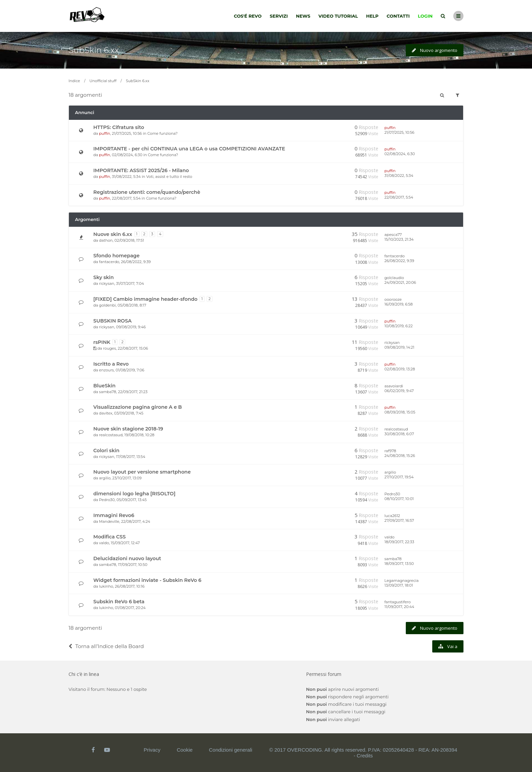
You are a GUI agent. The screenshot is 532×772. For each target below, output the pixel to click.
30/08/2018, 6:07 (399, 434)
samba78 (108, 392)
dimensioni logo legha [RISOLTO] (134, 494)
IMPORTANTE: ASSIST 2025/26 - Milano (141, 170)
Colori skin (106, 451)
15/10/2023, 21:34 (399, 239)
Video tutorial (338, 16)
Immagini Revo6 (114, 515)
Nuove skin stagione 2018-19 (128, 429)
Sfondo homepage (116, 256)
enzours (107, 370)
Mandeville (109, 521)
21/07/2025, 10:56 (399, 132)
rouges (110, 348)
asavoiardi (394, 386)
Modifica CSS (109, 537)
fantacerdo (109, 262)
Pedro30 (107, 500)
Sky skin (103, 277)
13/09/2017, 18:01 (399, 585)
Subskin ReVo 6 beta (119, 602)
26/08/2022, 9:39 (399, 261)
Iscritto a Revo (111, 364)
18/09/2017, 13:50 (399, 564)
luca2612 (392, 516)
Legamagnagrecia (402, 581)
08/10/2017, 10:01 (399, 499)
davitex (106, 413)
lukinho (106, 586)
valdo (104, 543)
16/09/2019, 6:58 (398, 304)
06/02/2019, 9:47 (399, 391)
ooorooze (393, 299)
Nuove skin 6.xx (113, 234)
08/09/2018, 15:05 (400, 412)
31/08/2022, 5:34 (399, 176)
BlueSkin (104, 386)
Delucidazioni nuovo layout (127, 558)
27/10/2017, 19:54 (399, 477)
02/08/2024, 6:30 (400, 154)
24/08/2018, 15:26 (400, 456)
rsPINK (102, 342)
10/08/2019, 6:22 (398, 326)
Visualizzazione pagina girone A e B (138, 407)
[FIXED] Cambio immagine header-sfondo (145, 299)
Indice (74, 81)
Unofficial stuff (103, 81)
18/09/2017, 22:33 (399, 542)
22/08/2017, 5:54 (399, 197)
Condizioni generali (231, 750)
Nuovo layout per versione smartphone (142, 472)
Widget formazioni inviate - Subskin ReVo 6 (147, 580)
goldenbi (107, 305)
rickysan (107, 283)
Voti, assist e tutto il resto (169, 177)
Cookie (185, 750)
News (303, 16)
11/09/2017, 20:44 (399, 607)
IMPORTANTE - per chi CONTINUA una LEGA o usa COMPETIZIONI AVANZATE (189, 149)
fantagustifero (397, 602)
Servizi (279, 16)
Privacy (152, 750)
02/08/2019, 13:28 (400, 369)
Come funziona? (162, 133)
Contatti (398, 16)
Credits (365, 756)
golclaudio (394, 278)
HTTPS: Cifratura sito (119, 127)
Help (372, 16)
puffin (105, 133)
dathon (106, 240)
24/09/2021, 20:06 (400, 282)
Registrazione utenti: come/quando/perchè (147, 192)
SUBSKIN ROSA (112, 321)
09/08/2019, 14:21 (399, 347)
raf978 (390, 451)
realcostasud (111, 435)
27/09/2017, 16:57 (399, 520)
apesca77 (393, 235)
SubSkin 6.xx (94, 50)
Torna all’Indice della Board (106, 646)
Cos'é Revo (248, 16)
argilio (105, 478)
